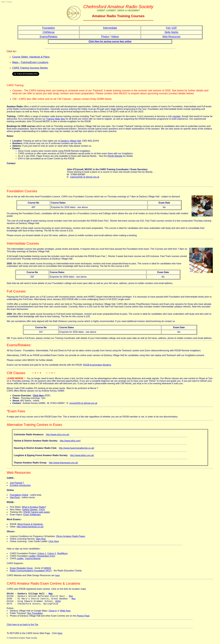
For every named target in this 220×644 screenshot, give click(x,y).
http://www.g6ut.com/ (70, 441)
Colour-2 (52, 553)
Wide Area (65, 614)
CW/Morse (49, 32)
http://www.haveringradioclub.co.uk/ (77, 448)
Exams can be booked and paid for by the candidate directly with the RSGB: (45, 365)
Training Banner (33, 559)
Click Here (54, 541)
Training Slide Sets (56, 119)
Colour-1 (42, 553)
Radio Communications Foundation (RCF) (31, 571)
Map (51, 594)
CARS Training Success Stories (30, 68)
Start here (41, 539)
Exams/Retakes (49, 37)
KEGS (58, 603)
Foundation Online (19, 495)
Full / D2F (171, 28)
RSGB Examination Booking (97, 365)
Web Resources (172, 37)
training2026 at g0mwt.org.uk (85, 177)
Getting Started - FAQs (33, 510)
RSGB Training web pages (37, 512)
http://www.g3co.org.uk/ (57, 435)
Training (9, 2)
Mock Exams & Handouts (30, 524)
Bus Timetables (35, 616)
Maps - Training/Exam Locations (30, 62)
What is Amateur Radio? (34, 507)
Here (60, 636)
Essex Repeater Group (21, 568)
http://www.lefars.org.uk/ (82, 455)
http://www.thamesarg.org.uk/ (63, 463)
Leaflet (20, 559)
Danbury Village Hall (71, 141)
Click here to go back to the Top (22, 627)
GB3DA (47, 568)
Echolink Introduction (20, 485)
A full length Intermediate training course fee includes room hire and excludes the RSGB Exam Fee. (56, 256)
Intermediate (110, 28)
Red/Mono (62, 553)
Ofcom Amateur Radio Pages (70, 536)
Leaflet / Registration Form (42, 556)
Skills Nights (171, 32)
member (176, 116)
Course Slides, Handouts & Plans (31, 57)
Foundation (49, 28)
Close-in (53, 614)
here (57, 575)
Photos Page (83, 619)
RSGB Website (115, 156)
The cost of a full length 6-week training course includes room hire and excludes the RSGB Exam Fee (57, 221)
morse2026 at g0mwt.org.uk (83, 403)
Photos (105, 37)
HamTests (15, 497)
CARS (3, 2)
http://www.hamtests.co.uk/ (30, 527)
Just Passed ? (17, 483)
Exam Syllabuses (32, 515)
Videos (115, 37)
